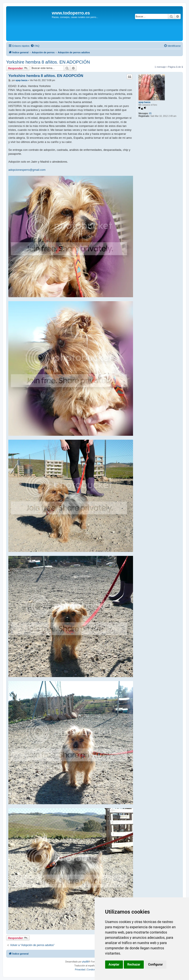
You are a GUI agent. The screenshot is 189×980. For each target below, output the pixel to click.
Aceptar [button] (114, 964)
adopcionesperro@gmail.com (27, 170)
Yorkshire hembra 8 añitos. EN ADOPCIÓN (48, 62)
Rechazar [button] (134, 964)
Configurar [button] (156, 964)
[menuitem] (35, 46)
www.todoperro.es (71, 13)
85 (150, 113)
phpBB (85, 962)
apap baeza (144, 102)
